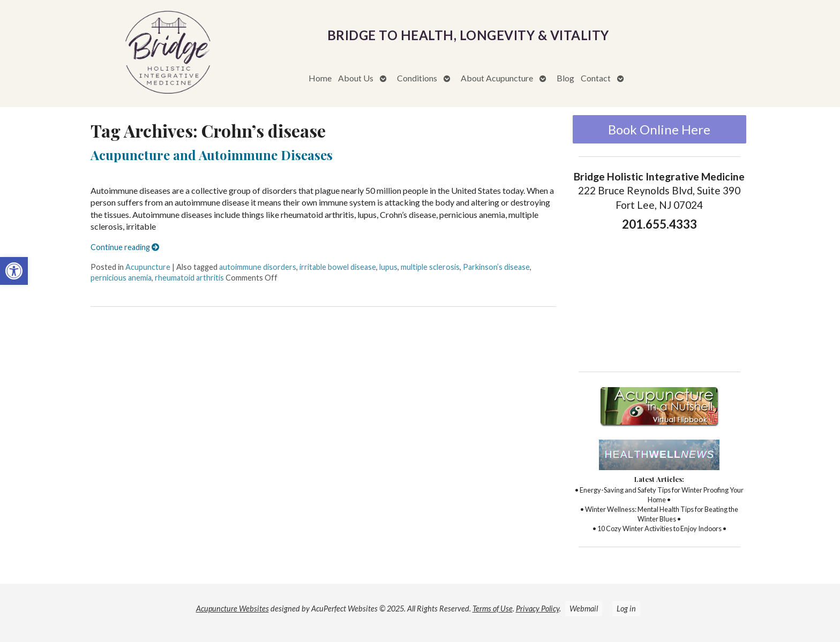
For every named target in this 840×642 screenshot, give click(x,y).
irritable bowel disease (338, 267)
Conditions (417, 78)
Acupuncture (148, 267)
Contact (596, 78)
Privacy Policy (538, 609)
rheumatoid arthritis (189, 278)
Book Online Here (659, 129)
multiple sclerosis (430, 267)
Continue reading (125, 247)
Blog (565, 78)
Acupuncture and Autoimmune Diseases (212, 155)
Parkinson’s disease (496, 267)
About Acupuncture (497, 78)
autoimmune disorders (258, 267)
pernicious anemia (121, 278)
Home (320, 78)
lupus (388, 267)
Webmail (584, 609)
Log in (626, 609)
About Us (356, 78)
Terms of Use (493, 609)
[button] (14, 271)
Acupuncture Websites (232, 609)
